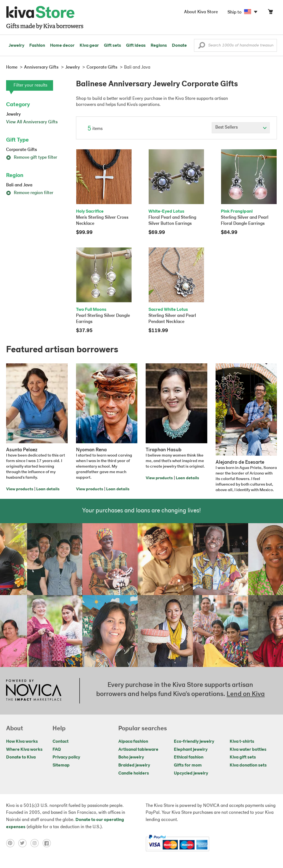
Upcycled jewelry (191, 773)
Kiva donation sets (248, 765)
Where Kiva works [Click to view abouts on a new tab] (24, 750)
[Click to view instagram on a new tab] (36, 843)
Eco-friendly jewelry (194, 742)
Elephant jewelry (191, 750)
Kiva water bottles (248, 750)
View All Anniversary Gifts (32, 122)
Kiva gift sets (243, 757)
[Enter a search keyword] (235, 45)
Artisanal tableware (138, 750)
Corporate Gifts (22, 150)
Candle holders (134, 773)
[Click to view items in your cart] (270, 13)
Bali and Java (19, 185)
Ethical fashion (189, 757)
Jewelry (16, 46)
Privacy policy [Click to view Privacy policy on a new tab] (66, 757)
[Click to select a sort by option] (241, 128)
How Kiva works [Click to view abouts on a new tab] (22, 742)
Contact (61, 742)
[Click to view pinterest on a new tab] (12, 843)
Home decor (62, 46)
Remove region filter (30, 193)
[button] (202, 47)
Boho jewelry (131, 757)
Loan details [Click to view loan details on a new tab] (48, 489)
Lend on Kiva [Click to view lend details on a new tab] (246, 694)
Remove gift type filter (32, 158)
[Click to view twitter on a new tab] (24, 843)
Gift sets (112, 46)
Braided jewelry (134, 765)
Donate (179, 46)
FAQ (57, 750)
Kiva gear (89, 46)
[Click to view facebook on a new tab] (48, 843)
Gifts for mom (188, 765)
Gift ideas (136, 46)
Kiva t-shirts (242, 742)
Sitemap (61, 765)
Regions (159, 46)
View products (20, 489)
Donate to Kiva (21, 757)
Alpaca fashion (133, 742)
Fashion (37, 46)
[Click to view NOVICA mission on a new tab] (34, 691)
